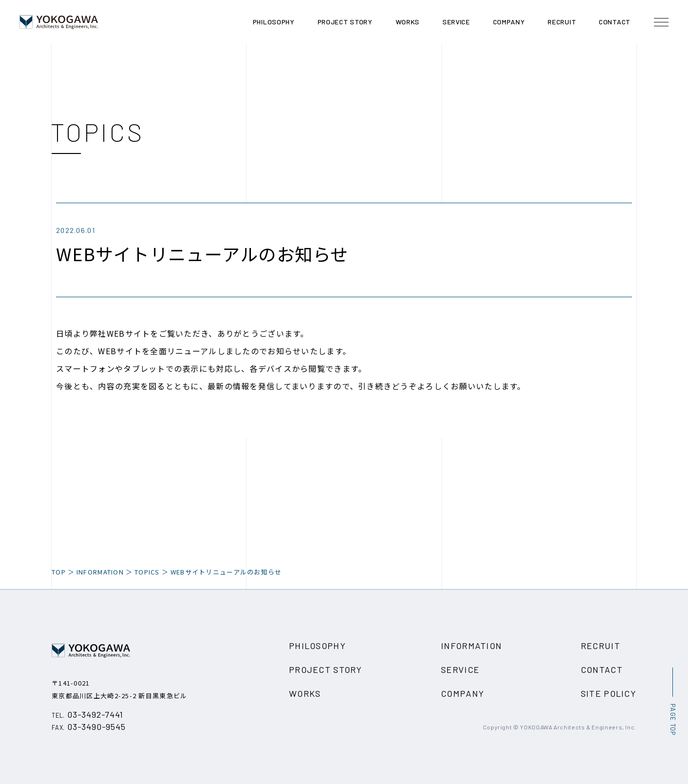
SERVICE (460, 669)
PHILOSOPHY (317, 646)
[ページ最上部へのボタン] (672, 701)
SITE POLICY (609, 693)
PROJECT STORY (326, 669)
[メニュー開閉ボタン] (661, 22)
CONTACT (602, 669)
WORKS (305, 693)
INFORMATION (471, 646)
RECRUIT (601, 646)
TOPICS (147, 572)
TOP (59, 572)
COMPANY (463, 693)
